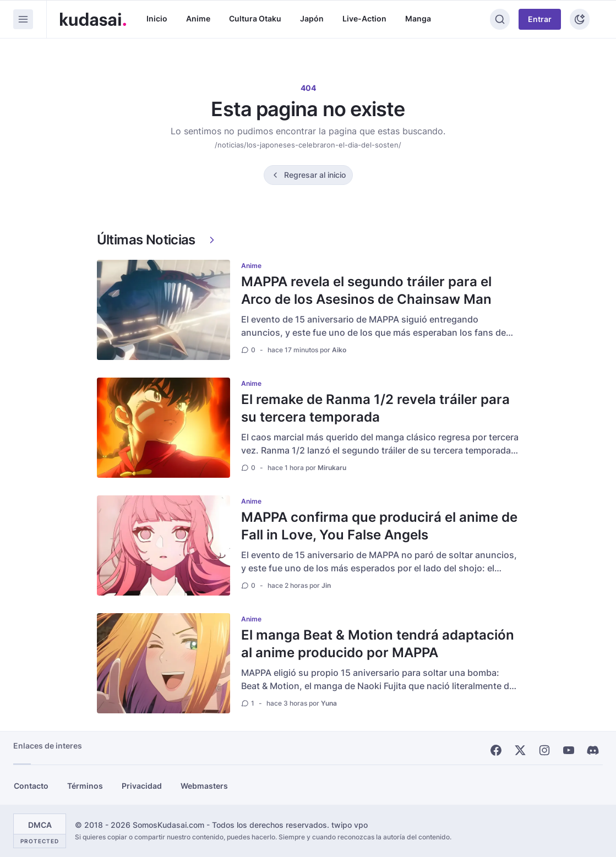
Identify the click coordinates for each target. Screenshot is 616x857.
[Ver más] (212, 240)
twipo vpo (350, 825)
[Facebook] (496, 750)
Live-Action (364, 18)
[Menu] (23, 19)
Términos (85, 786)
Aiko (339, 350)
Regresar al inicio (315, 175)
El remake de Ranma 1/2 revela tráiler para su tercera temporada (375, 408)
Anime (198, 18)
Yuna (329, 703)
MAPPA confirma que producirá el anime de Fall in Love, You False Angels (379, 526)
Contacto (31, 786)
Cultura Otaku (255, 18)
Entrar (540, 19)
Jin (326, 585)
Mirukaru (332, 468)
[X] (520, 750)
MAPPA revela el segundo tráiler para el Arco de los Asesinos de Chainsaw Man (366, 290)
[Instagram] (544, 750)
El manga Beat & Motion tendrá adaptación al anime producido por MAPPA (378, 644)
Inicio (157, 18)
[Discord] (593, 750)
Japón (312, 18)
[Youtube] (569, 750)
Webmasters (204, 786)
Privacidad (142, 786)
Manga (418, 18)
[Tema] (580, 19)
